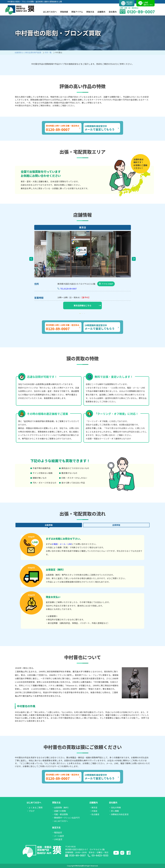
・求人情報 (114, 811)
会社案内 (113, 802)
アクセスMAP (106, 284)
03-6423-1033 (98, 856)
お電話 (55, 544)
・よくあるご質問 (35, 807)
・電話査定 (57, 832)
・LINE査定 (57, 839)
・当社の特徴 (115, 807)
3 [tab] (85, 314)
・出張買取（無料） (61, 807)
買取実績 (64, 12)
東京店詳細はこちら (87, 305)
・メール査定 (58, 836)
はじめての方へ (34, 802)
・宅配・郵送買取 (60, 814)
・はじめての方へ (60, 821)
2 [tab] (82, 314)
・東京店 (93, 807)
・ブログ (31, 811)
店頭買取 (116, 525)
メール (63, 544)
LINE (70, 544)
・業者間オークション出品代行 (66, 818)
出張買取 (49, 525)
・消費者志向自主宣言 (119, 814)
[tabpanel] (82, 268)
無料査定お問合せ (127, 3)
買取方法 (56, 802)
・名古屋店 (94, 814)
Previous (31, 259)
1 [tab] (80, 314)
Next (134, 259)
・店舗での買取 (59, 811)
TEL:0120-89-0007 (68, 289)
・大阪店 (93, 811)
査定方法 (56, 827)
